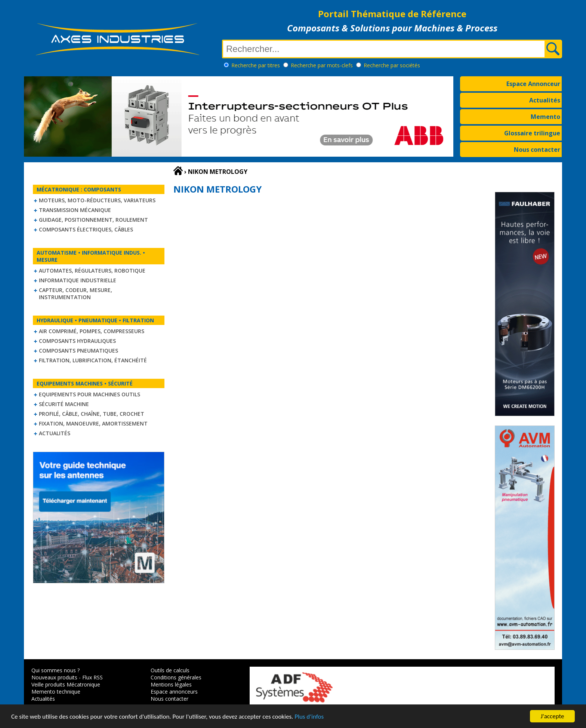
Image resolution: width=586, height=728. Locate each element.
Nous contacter (537, 150)
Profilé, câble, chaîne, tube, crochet (92, 414)
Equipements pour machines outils (90, 394)
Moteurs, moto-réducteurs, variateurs (97, 200)
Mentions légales (171, 684)
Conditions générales (176, 677)
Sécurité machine (64, 404)
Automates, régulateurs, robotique (92, 271)
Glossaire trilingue (532, 133)
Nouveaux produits (54, 677)
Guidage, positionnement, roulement (93, 220)
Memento (545, 117)
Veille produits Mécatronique (66, 684)
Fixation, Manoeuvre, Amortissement (93, 423)
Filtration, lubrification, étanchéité (93, 360)
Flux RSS (92, 677)
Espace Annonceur (533, 84)
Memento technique (56, 692)
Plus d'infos (309, 717)
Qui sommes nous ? (55, 670)
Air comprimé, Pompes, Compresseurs (92, 331)
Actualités (545, 100)
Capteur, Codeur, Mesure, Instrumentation (75, 294)
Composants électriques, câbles (86, 229)
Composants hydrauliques (77, 341)
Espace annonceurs (174, 692)
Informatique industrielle (78, 280)
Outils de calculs (170, 670)
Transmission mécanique (75, 210)
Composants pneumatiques (78, 351)
